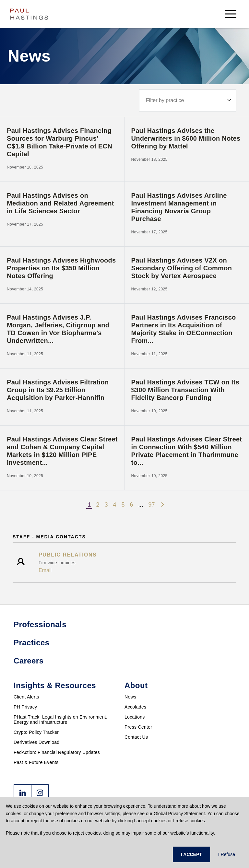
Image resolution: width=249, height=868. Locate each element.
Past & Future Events (36, 762)
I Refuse (227, 854)
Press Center (138, 727)
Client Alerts (26, 697)
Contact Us (136, 737)
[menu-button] (231, 14)
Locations (135, 717)
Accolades (135, 707)
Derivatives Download (36, 742)
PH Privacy (25, 707)
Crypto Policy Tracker (36, 732)
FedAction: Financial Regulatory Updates (57, 752)
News (130, 697)
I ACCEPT (191, 854)
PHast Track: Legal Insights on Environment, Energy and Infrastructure (60, 720)
